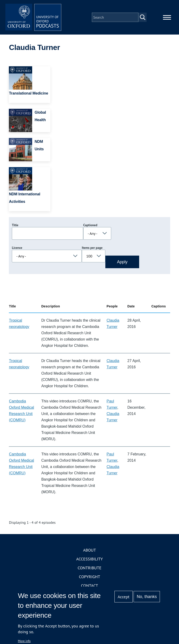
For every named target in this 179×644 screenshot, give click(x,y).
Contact (90, 586)
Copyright (90, 577)
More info (24, 641)
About (89, 550)
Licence (17, 248)
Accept (124, 597)
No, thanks (147, 597)
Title (15, 225)
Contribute (89, 568)
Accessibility (89, 559)
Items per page (92, 248)
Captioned (90, 225)
